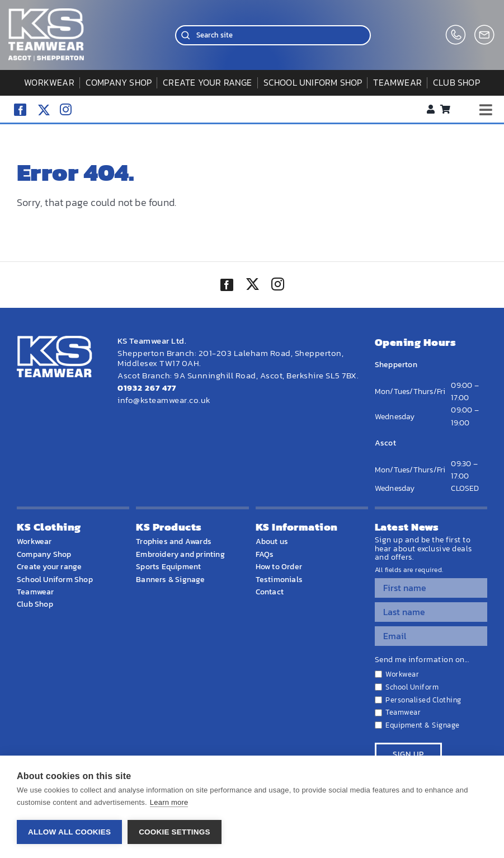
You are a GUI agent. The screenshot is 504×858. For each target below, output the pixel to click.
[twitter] (252, 285)
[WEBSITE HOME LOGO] (46, 13)
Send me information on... (422, 660)
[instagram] (66, 109)
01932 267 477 (147, 388)
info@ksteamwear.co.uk (164, 400)
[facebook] (20, 110)
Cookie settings (175, 832)
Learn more (169, 802)
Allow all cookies (69, 832)
